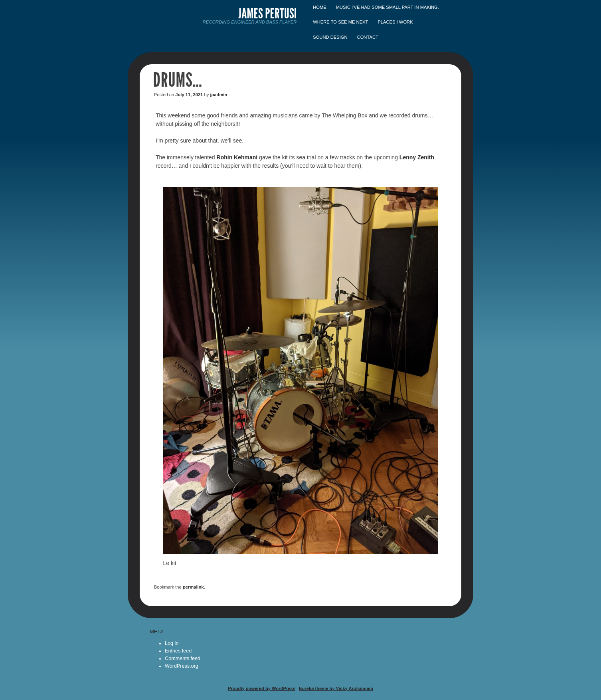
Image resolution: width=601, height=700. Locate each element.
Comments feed (183, 658)
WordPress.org (182, 666)
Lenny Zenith (417, 157)
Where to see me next (340, 22)
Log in (172, 643)
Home (320, 7)
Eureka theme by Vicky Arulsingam (336, 688)
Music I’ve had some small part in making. (387, 7)
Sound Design (330, 37)
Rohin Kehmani (237, 157)
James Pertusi (268, 13)
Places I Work (395, 22)
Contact (368, 37)
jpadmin (218, 95)
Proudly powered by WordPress (262, 688)
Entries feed (178, 651)
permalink (193, 587)
